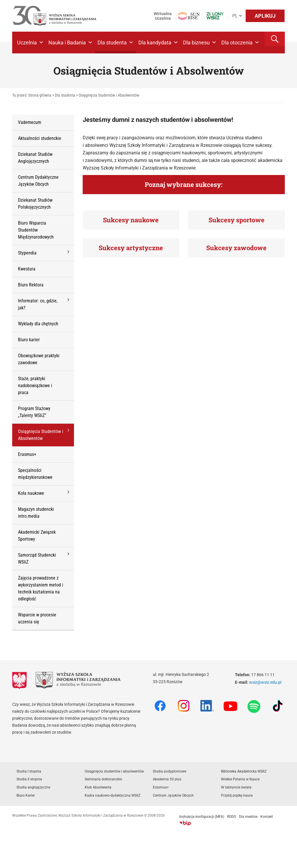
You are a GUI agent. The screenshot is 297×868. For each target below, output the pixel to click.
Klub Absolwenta (98, 787)
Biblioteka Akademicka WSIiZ (244, 771)
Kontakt (267, 817)
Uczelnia (30, 43)
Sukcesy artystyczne (131, 248)
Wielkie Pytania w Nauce (240, 779)
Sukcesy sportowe (237, 220)
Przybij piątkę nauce (237, 795)
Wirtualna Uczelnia (163, 16)
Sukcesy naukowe (131, 220)
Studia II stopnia (29, 779)
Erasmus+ (161, 787)
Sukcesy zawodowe (236, 248)
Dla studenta (116, 43)
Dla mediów (248, 817)
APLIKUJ (265, 16)
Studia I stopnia (29, 771)
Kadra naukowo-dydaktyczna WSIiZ (113, 795)
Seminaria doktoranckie (103, 779)
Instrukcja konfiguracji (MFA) (202, 817)
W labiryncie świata (236, 787)
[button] (275, 39)
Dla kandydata (158, 43)
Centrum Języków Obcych (173, 795)
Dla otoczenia (240, 43)
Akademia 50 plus (167, 779)
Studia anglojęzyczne (33, 787)
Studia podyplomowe (170, 771)
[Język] (237, 16)
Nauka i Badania (71, 43)
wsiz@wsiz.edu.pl (265, 682)
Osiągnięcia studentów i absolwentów (114, 771)
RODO (232, 817)
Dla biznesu (200, 43)
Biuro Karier (26, 795)
